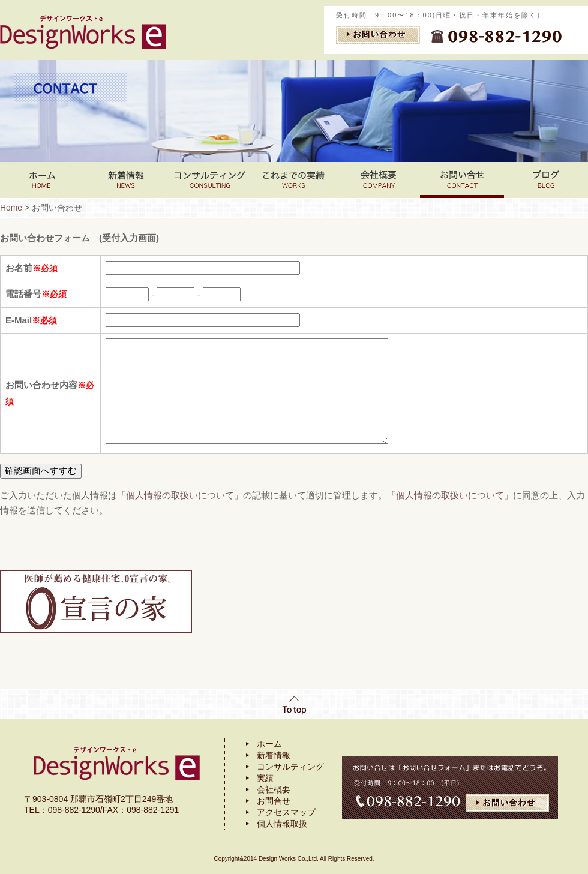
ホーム (269, 744)
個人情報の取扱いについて (180, 495)
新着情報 (126, 180)
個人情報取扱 (282, 824)
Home (42, 180)
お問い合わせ (462, 180)
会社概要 (274, 789)
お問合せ (274, 801)
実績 (265, 778)
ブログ (546, 180)
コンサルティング (210, 180)
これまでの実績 (294, 180)
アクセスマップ (286, 812)
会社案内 (378, 180)
